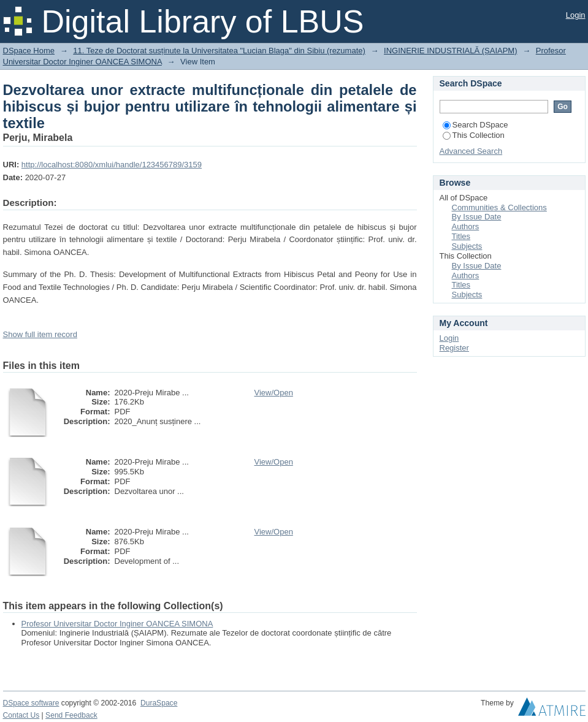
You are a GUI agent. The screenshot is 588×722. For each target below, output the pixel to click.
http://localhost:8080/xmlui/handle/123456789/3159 (112, 165)
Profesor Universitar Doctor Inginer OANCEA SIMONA (117, 624)
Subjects (467, 246)
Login (576, 15)
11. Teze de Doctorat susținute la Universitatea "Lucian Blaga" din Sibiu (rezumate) (219, 51)
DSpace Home (29, 51)
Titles (461, 236)
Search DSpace (475, 125)
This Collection (474, 135)
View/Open (274, 393)
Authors (466, 226)
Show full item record (40, 334)
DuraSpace (159, 703)
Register (454, 348)
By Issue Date (477, 217)
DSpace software (31, 703)
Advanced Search (471, 151)
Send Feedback (71, 715)
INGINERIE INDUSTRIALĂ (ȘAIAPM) (450, 51)
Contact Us (21, 715)
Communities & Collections (499, 207)
